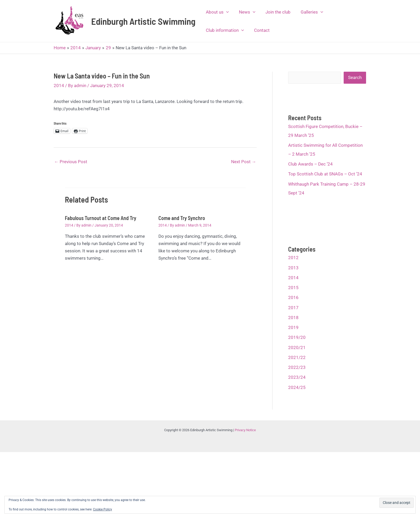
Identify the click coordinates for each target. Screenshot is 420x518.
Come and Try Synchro (182, 218)
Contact (260, 30)
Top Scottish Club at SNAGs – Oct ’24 (325, 174)
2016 (293, 297)
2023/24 (297, 377)
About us (217, 12)
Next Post (244, 162)
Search (355, 77)
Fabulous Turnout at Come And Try (101, 218)
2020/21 (297, 348)
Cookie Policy (103, 509)
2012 (293, 258)
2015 (293, 288)
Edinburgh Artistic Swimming (143, 21)
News (245, 12)
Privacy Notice (245, 430)
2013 (293, 268)
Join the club (275, 12)
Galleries (307, 12)
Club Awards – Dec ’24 (310, 164)
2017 (293, 308)
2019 (293, 327)
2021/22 (297, 357)
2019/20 (297, 337)
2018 (293, 318)
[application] (225, 12)
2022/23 (297, 367)
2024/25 (297, 387)
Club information (224, 30)
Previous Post (71, 162)
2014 (59, 86)
